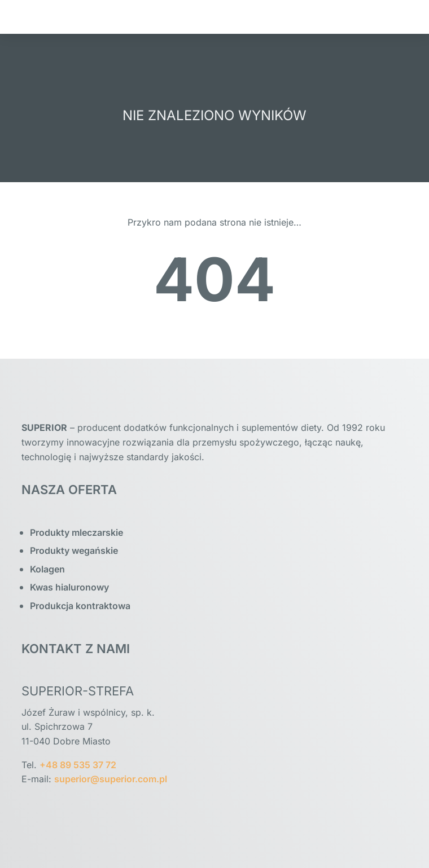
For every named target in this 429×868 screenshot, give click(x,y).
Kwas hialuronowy (69, 587)
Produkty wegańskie (74, 550)
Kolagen (47, 569)
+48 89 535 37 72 (78, 765)
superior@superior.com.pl (111, 779)
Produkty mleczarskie (76, 532)
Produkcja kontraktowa (80, 606)
